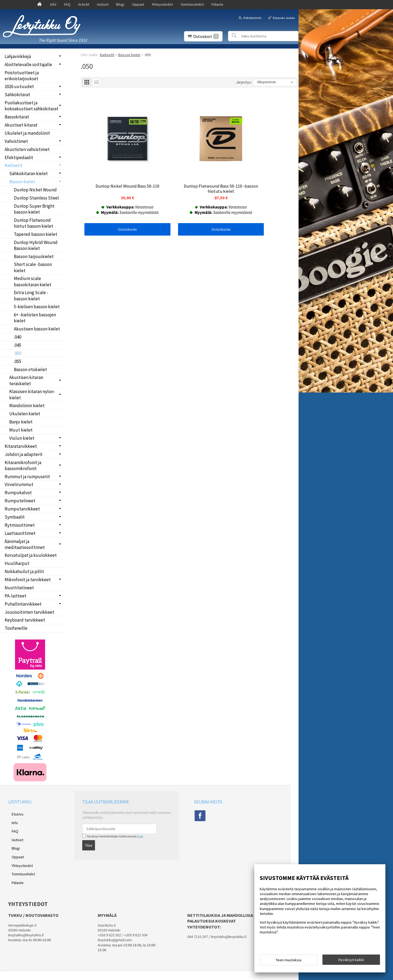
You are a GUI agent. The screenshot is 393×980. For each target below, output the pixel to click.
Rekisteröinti (252, 17)
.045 (18, 345)
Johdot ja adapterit (24, 454)
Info (53, 4)
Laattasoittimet (20, 533)
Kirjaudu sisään (284, 17)
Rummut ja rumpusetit (27, 477)
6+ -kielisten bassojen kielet (35, 318)
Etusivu (14, 813)
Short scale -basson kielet (33, 267)
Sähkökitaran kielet (28, 173)
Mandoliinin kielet (27, 406)
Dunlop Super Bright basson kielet (34, 209)
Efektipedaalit (19, 158)
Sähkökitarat (17, 95)
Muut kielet (21, 430)
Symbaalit (15, 517)
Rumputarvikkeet (22, 509)
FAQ (67, 4)
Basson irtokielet (30, 369)
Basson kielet (22, 182)
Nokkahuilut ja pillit (24, 571)
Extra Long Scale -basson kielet (31, 295)
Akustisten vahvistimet (27, 149)
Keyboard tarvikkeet (25, 620)
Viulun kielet (22, 438)
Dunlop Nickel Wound (35, 190)
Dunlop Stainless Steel (36, 198)
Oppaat (138, 4)
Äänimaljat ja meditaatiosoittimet (25, 544)
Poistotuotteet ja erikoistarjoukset (22, 76)
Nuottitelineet (19, 588)
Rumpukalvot (18, 493)
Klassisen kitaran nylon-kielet (32, 394)
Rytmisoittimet (20, 525)
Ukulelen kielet (25, 414)
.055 (18, 361)
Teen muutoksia (289, 962)
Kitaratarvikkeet (21, 446)
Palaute (217, 4)
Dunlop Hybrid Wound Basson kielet (36, 245)
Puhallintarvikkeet (23, 604)
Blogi (120, 4)
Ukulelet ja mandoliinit (27, 133)
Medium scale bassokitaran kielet (33, 281)
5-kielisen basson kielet (37, 307)
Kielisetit (14, 165)
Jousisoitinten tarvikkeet (29, 612)
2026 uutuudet (19, 86)
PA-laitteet (15, 596)
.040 (18, 337)
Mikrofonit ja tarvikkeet (28, 580)
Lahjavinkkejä (18, 56)
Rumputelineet (20, 501)
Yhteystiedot (162, 4)
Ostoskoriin (117, 208)
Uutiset (103, 4)
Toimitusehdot (192, 4)
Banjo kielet (21, 422)
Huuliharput (17, 563)
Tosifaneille (16, 628)
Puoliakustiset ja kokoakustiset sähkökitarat (31, 106)
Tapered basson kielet (36, 234)
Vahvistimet (16, 141)
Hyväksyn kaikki (351, 961)
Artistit (84, 4)
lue (140, 836)
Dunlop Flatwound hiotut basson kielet (34, 223)
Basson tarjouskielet (34, 256)
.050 (18, 353)
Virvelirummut (19, 484)
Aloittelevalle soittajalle (28, 65)
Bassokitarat (17, 117)
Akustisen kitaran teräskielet (26, 380)
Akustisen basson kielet (37, 329)
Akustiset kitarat (21, 125)
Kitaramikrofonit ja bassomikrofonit (23, 465)
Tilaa (89, 843)
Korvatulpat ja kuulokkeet (31, 555)
